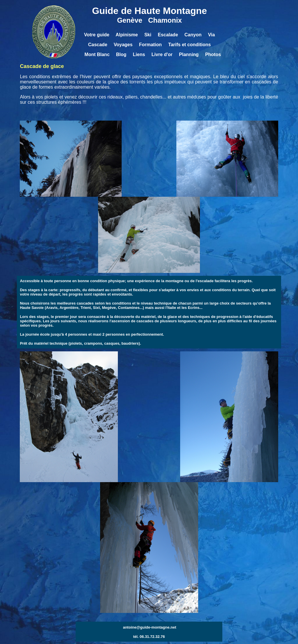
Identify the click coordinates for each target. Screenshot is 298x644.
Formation (150, 45)
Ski (148, 35)
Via (212, 35)
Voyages (123, 45)
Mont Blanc (97, 54)
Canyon (194, 35)
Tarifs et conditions (189, 45)
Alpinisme (127, 35)
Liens (139, 54)
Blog (123, 54)
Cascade (98, 45)
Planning (189, 54)
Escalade (168, 35)
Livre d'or (162, 54)
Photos (213, 54)
